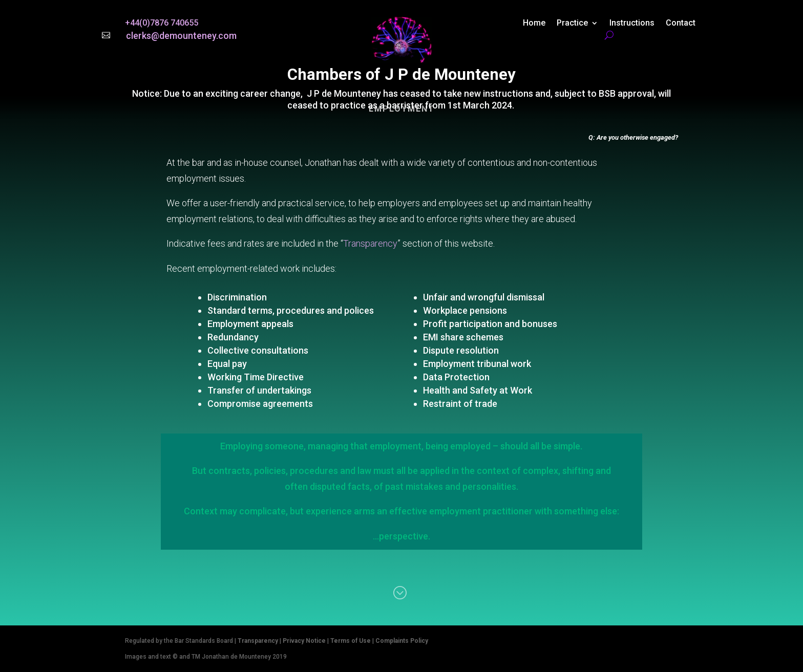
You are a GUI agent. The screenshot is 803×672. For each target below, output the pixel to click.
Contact (681, 24)
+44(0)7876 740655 (162, 23)
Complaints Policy (402, 641)
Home (534, 24)
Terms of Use (351, 641)
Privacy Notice (304, 641)
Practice (572, 24)
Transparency (370, 243)
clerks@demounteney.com (181, 36)
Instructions (632, 24)
